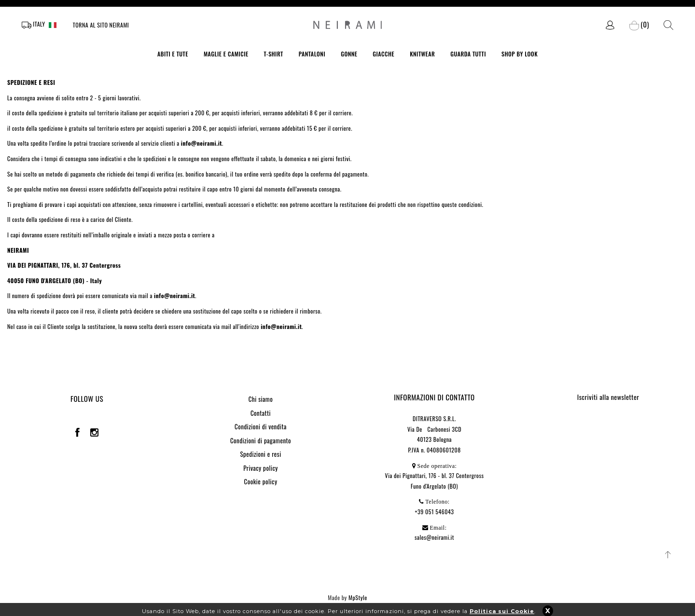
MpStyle (358, 597)
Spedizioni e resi (260, 454)
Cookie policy (261, 481)
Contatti (261, 413)
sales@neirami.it (434, 537)
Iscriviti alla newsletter (608, 397)
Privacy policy (261, 468)
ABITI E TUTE (173, 54)
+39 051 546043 (435, 512)
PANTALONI (312, 54)
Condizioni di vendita (261, 426)
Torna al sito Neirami (101, 25)
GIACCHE (383, 54)
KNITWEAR (422, 54)
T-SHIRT (274, 54)
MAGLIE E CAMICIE (226, 54)
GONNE (349, 54)
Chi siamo (261, 399)
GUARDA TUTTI (468, 54)
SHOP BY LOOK (520, 54)
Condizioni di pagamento (261, 440)
